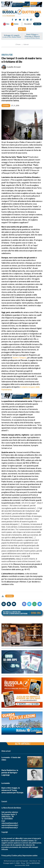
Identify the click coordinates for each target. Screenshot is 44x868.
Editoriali (26, 44)
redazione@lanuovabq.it (10, 823)
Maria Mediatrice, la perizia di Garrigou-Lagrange (10, 772)
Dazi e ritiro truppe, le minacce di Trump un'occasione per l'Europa (12, 790)
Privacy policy (6, 855)
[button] (22, 29)
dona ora (37, 24)
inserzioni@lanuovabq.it (10, 827)
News (8, 24)
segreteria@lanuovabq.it (10, 825)
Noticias (16, 24)
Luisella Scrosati (14, 67)
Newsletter (28, 24)
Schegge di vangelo (12, 35)
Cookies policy (17, 855)
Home (18, 44)
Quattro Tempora (19, 358)
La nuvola (6, 783)
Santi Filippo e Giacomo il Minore (32, 35)
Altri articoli (23, 744)
